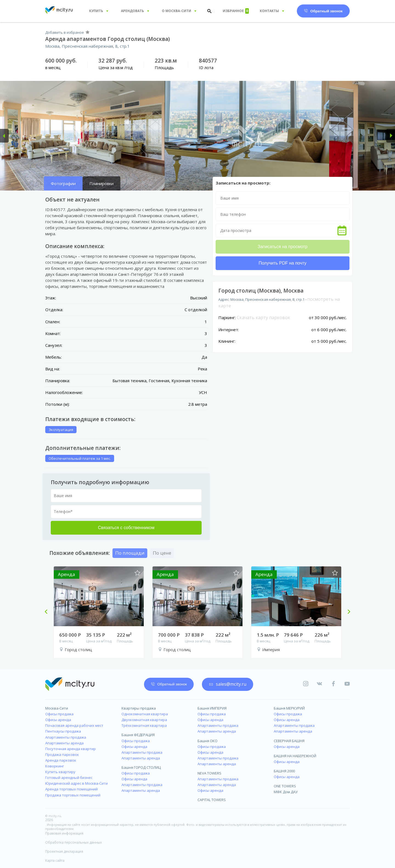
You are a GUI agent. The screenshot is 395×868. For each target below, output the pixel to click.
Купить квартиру (60, 772)
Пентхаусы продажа (63, 731)
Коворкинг (55, 766)
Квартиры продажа (139, 708)
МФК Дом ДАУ (286, 792)
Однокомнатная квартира (145, 714)
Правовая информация (64, 833)
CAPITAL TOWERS (212, 800)
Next (347, 612)
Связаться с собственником (126, 528)
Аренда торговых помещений (71, 789)
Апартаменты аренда (64, 743)
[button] (4, 136)
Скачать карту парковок (263, 317)
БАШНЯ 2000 (284, 771)
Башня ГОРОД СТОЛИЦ (141, 767)
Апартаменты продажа (66, 737)
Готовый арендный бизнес (69, 778)
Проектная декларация (64, 851)
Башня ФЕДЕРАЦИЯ (138, 735)
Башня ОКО (208, 741)
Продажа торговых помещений (73, 795)
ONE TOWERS (285, 786)
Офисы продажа (59, 714)
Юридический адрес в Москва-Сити (77, 783)
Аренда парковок (61, 760)
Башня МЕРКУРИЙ (289, 708)
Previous (48, 612)
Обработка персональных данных (74, 842)
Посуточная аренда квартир (70, 749)
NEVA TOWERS (209, 773)
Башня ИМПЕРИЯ (212, 708)
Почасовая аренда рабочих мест (74, 725)
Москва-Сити (57, 708)
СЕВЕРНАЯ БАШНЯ (289, 741)
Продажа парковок (62, 754)
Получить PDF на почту (283, 263)
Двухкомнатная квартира (144, 720)
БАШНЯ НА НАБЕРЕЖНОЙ (295, 756)
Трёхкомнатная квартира (144, 725)
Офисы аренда (58, 720)
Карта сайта (55, 860)
